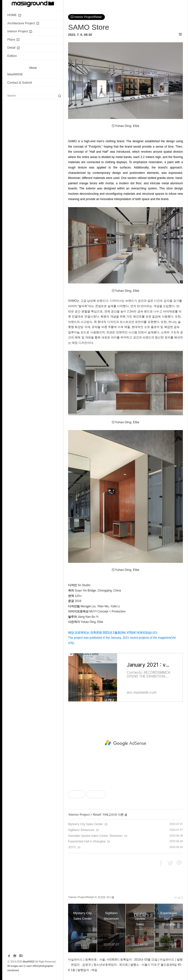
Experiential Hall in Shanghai (87, 841)
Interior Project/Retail (86, 17)
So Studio (84, 585)
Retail (97, 815)
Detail (13, 48)
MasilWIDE (15, 74)
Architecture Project (23, 23)
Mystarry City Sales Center (85, 824)
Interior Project (20, 31)
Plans (13, 40)
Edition (12, 56)
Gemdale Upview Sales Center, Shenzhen (95, 836)
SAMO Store (89, 27)
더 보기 (179, 898)
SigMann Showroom (81, 830)
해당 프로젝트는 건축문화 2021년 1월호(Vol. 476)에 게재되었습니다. (113, 633)
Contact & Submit (20, 83)
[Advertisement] (125, 743)
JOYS (72, 847)
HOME (14, 15)
